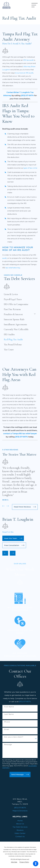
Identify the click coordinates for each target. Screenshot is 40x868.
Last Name (9, 714)
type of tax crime (30, 168)
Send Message (20, 775)
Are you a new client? (14, 737)
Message (8, 745)
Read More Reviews (25, 507)
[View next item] (8, 506)
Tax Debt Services (20, 827)
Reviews (20, 830)
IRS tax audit (28, 60)
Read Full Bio (8, 532)
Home (20, 821)
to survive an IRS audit (24, 73)
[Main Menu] (35, 5)
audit (4, 258)
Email (7, 729)
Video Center (20, 833)
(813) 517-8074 (25, 702)
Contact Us (20, 836)
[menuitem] (20, 294)
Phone (7, 722)
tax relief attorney (13, 268)
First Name (9, 707)
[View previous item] (4, 506)
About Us (20, 824)
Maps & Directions (20, 811)
